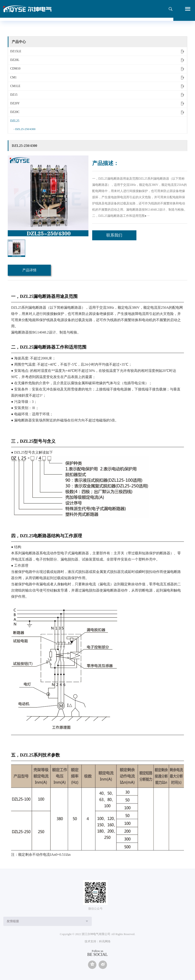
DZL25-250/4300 (25, 129)
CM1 (98, 78)
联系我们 (114, 235)
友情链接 (13, 921)
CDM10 (98, 69)
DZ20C (98, 112)
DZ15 (98, 95)
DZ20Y (98, 103)
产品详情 (29, 270)
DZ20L (98, 60)
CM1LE (98, 86)
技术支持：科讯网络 (98, 941)
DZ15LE (98, 51)
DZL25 (98, 121)
